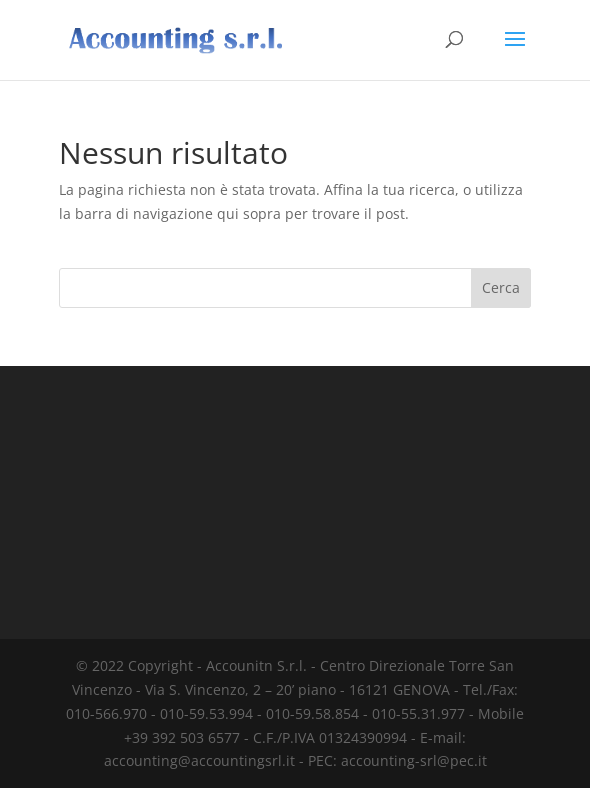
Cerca (501, 287)
